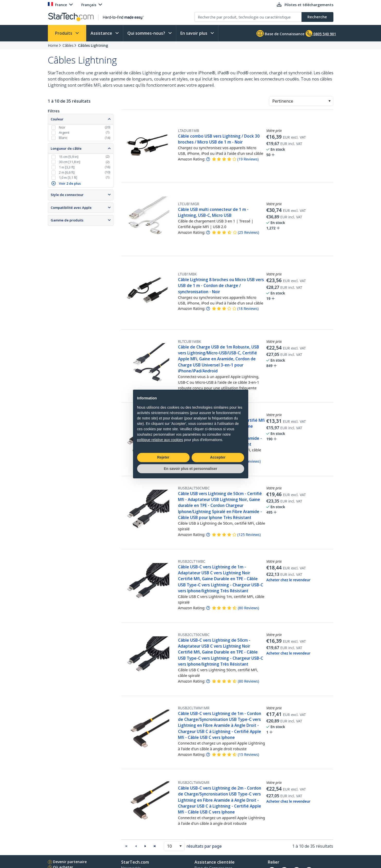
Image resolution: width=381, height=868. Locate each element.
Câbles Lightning (93, 45)
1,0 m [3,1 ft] (68, 177)
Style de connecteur (67, 195)
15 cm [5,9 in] (69, 157)
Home (53, 45)
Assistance (102, 33)
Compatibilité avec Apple (71, 208)
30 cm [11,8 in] (70, 162)
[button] (329, 101)
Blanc (63, 138)
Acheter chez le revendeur (288, 580)
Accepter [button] (218, 457)
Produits (64, 33)
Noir (62, 127)
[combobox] (301, 101)
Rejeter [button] (163, 457)
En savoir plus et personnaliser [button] (191, 469)
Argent (64, 132)
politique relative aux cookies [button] (160, 440)
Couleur (57, 119)
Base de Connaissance (280, 33)
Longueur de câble (66, 148)
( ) (248, 159)
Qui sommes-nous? (147, 33)
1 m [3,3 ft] (67, 167)
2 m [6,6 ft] (67, 172)
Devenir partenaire (70, 862)
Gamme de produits (67, 220)
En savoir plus (194, 33)
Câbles (68, 45)
